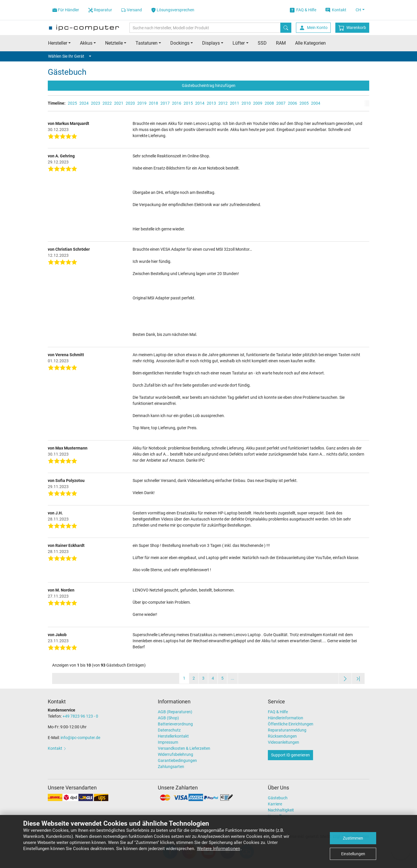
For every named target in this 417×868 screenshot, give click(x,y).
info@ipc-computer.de (80, 738)
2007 (281, 103)
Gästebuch (278, 798)
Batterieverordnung (175, 724)
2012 (223, 103)
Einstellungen (353, 854)
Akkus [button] (86, 43)
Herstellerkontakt (173, 736)
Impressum (168, 742)
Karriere (275, 804)
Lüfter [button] (239, 43)
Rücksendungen (282, 736)
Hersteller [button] (58, 43)
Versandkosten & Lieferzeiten (184, 748)
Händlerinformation (286, 718)
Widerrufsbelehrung (175, 754)
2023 (96, 103)
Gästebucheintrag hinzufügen (209, 85)
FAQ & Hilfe (303, 10)
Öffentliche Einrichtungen (291, 724)
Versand (132, 10)
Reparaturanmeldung (287, 730)
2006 (292, 103)
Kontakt (336, 10)
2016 (177, 103)
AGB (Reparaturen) (175, 712)
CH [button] (358, 10)
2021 (119, 103)
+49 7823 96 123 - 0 (80, 716)
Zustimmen (353, 838)
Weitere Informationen (218, 849)
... (233, 678)
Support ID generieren (290, 755)
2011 (235, 103)
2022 (107, 103)
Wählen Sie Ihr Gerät (70, 56)
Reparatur (100, 10)
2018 (153, 103)
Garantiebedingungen (177, 760)
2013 (211, 103)
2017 (165, 103)
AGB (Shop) (168, 718)
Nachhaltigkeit (281, 810)
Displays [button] (211, 43)
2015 (188, 103)
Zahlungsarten (171, 767)
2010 (246, 103)
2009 (258, 103)
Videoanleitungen (284, 742)
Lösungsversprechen (173, 10)
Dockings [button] (180, 43)
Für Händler (66, 10)
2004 (316, 103)
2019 (142, 103)
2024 (84, 103)
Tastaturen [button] (147, 43)
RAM (281, 43)
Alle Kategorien (310, 43)
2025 (72, 103)
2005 (304, 103)
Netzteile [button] (114, 43)
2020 (130, 103)
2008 (269, 103)
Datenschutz (169, 730)
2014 (200, 103)
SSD (262, 43)
